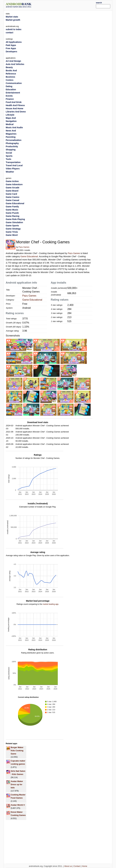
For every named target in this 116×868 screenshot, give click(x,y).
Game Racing (12, 216)
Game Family (12, 207)
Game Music (12, 210)
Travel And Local (14, 165)
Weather (10, 172)
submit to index (14, 29)
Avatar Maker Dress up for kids (17, 784)
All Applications (14, 42)
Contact (77, 866)
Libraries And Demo (16, 112)
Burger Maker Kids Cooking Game (17, 751)
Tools (8, 159)
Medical (10, 124)
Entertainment (13, 93)
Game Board (12, 191)
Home (85, 866)
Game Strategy (13, 229)
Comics (10, 80)
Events (9, 96)
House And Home (14, 108)
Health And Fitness (15, 105)
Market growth (13, 20)
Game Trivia (12, 232)
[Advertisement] (68, 5)
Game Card (11, 194)
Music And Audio (14, 127)
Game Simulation (14, 222)
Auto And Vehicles (15, 64)
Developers (11, 52)
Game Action (12, 181)
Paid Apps (11, 45)
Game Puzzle (12, 213)
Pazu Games (24, 247)
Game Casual (12, 200)
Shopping (11, 150)
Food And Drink (14, 102)
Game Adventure (14, 184)
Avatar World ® (18, 805)
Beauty (9, 67)
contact (10, 33)
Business (10, 77)
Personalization (14, 140)
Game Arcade (13, 188)
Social (9, 153)
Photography (12, 143)
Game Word (12, 235)
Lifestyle (10, 115)
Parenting (11, 137)
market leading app (50, 604)
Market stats (12, 17)
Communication (14, 83)
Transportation (13, 162)
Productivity (12, 146)
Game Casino (12, 197)
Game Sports (12, 226)
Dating (9, 86)
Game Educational (29, 256)
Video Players (13, 169)
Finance (10, 99)
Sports (9, 156)
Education (11, 89)
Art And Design (13, 61)
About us (68, 866)
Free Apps (11, 48)
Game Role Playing (15, 219)
